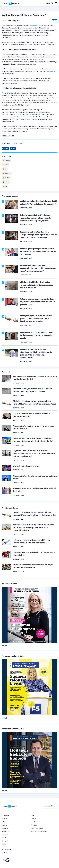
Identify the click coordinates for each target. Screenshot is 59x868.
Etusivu (33, 819)
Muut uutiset (6, 831)
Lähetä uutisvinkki (37, 828)
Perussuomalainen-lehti (39, 831)
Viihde (4, 844)
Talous (4, 21)
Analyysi (4, 825)
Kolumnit (5, 841)
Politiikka (5, 819)
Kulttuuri (5, 835)
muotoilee (53, 71)
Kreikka (13, 149)
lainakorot (34, 26)
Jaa (55, 21)
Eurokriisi (5, 149)
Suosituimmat (36, 822)
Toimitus (34, 825)
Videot (4, 838)
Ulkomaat (5, 828)
